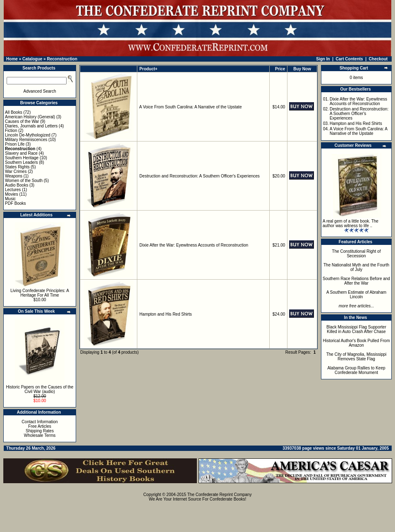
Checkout (378, 59)
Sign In (323, 59)
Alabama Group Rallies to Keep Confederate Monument (356, 370)
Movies (12, 194)
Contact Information (39, 422)
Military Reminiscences (26, 140)
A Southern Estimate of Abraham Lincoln (356, 295)
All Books (14, 112)
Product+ (148, 69)
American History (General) (30, 117)
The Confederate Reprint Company (220, 495)
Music (10, 199)
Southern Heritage (22, 158)
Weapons (14, 176)
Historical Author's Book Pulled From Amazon (357, 343)
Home (12, 59)
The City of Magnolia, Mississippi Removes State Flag (357, 357)
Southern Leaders (22, 162)
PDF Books (16, 203)
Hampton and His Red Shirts (166, 314)
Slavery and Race (21, 153)
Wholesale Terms (40, 435)
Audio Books (17, 185)
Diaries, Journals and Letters (31, 126)
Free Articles (40, 426)
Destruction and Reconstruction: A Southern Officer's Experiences (200, 176)
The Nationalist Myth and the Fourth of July (356, 267)
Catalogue (32, 59)
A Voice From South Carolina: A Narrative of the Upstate (191, 107)
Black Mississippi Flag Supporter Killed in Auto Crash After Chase (356, 329)
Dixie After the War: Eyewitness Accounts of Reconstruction (194, 245)
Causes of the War (22, 121)
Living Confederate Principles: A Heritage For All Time (40, 293)
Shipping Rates (40, 431)
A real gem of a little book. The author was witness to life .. (351, 223)
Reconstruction (62, 59)
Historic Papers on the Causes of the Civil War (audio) (40, 389)
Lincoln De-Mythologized (28, 135)
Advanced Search (40, 91)
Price (280, 69)
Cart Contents (350, 59)
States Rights (17, 167)
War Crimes (16, 171)
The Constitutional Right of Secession (357, 254)
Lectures (13, 190)
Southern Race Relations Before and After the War (356, 281)
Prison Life (15, 144)
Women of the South (24, 181)
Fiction (11, 131)
